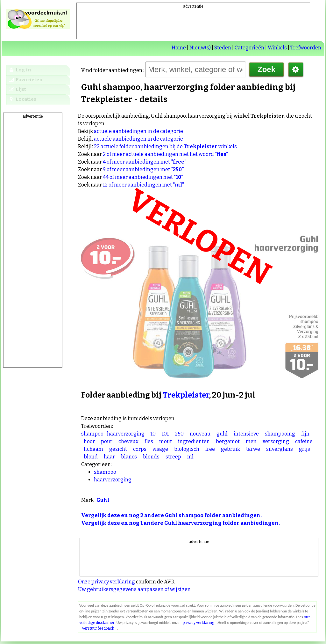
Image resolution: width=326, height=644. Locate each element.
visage (160, 449)
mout (166, 441)
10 (153, 434)
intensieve (246, 434)
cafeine (304, 441)
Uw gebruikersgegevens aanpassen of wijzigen (134, 589)
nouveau (200, 434)
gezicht (118, 449)
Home (179, 48)
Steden (223, 48)
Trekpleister (186, 395)
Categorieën (249, 48)
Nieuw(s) (200, 48)
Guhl (103, 500)
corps (140, 449)
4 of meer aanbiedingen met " (145, 162)
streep (173, 457)
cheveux (128, 441)
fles (149, 441)
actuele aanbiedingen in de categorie (138, 131)
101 (165, 434)
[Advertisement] (193, 24)
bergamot (228, 441)
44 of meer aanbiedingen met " (143, 177)
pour (107, 441)
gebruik (230, 449)
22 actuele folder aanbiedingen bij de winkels (165, 146)
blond (91, 457)
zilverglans (280, 449)
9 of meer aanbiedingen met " (143, 169)
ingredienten (194, 441)
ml (190, 457)
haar (109, 457)
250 (179, 434)
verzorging (276, 441)
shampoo (92, 434)
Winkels (277, 48)
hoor (89, 441)
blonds (151, 457)
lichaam (93, 449)
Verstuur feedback (98, 628)
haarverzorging (126, 434)
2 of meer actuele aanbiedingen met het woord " (166, 154)
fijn (305, 434)
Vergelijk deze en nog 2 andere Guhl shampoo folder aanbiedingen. (171, 515)
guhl (222, 434)
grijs (305, 449)
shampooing (280, 434)
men (251, 441)
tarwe (253, 449)
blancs (129, 457)
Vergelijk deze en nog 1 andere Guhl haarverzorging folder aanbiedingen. (181, 523)
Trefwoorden (306, 48)
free (210, 449)
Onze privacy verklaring (106, 582)
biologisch (187, 449)
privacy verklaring (198, 623)
